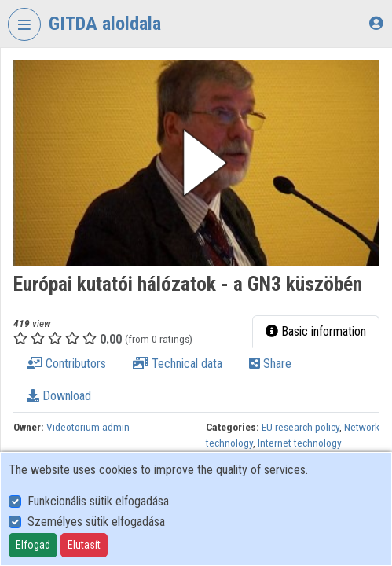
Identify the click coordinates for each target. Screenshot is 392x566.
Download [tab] (59, 396)
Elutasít (84, 545)
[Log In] (376, 23)
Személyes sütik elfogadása (96, 522)
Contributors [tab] (66, 364)
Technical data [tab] (178, 364)
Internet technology (300, 443)
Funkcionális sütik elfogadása (98, 501)
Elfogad (33, 545)
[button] (196, 163)
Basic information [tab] (316, 331)
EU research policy (300, 427)
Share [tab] (270, 364)
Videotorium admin (88, 427)
